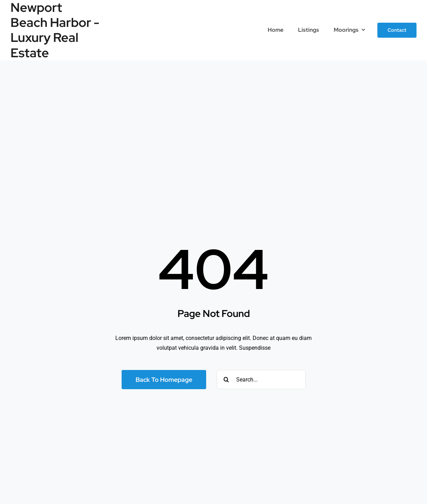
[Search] (226, 380)
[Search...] (261, 380)
